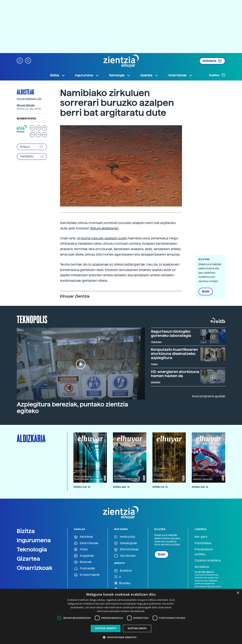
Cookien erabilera (208, 560)
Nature (96, 228)
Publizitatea (203, 543)
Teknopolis (32, 319)
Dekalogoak (126, 543)
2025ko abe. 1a (121, 487)
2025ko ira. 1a (160, 487)
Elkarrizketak (86, 543)
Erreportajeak (87, 575)
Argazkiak (84, 556)
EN (32, 135)
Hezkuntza (124, 537)
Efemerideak (126, 549)
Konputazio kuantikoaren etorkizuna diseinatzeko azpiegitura (174, 354)
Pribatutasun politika (204, 552)
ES (38, 128)
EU (32, 128)
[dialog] (121, 616)
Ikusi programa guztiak (209, 396)
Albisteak (25, 92)
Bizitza (26, 531)
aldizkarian (110, 228)
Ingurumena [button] (87, 75)
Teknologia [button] (120, 75)
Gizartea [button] (149, 75)
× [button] (238, 593)
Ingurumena (34, 540)
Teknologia (32, 549)
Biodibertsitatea (26, 119)
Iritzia (81, 549)
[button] (20, 60)
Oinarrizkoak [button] (180, 75)
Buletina (217, 75)
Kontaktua (202, 567)
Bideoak (83, 562)
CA (38, 135)
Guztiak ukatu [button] (137, 628)
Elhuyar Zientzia (26, 105)
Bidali (206, 292)
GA (45, 135)
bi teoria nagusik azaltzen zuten (102, 238)
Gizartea (28, 559)
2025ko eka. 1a (200, 487)
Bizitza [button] (58, 75)
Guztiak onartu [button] (106, 628)
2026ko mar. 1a (82, 487)
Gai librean (125, 556)
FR (45, 128)
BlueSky (122, 583)
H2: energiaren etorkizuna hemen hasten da (175, 374)
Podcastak (84, 568)
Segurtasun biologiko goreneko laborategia (171, 333)
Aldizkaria (212, 61)
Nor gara (201, 537)
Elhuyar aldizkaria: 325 (29, 99)
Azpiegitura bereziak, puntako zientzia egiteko (72, 408)
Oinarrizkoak (35, 568)
